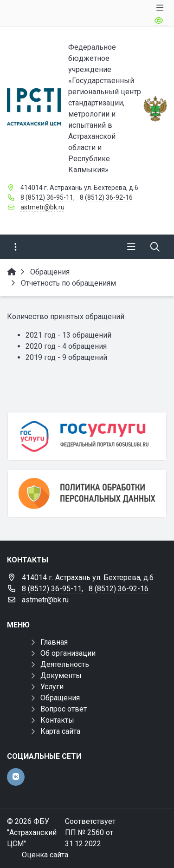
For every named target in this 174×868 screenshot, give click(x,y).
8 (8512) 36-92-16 (106, 197)
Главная (54, 642)
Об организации (68, 653)
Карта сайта (60, 731)
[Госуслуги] (87, 436)
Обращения (60, 698)
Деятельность (65, 664)
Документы (61, 675)
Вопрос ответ (64, 709)
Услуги (52, 687)
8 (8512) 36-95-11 (47, 197)
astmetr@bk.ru (42, 207)
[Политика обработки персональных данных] (87, 493)
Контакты (57, 720)
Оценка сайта (45, 855)
